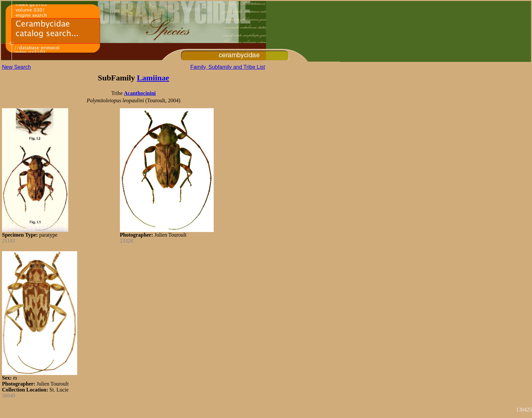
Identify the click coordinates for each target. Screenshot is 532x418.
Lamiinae (153, 78)
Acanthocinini (140, 93)
